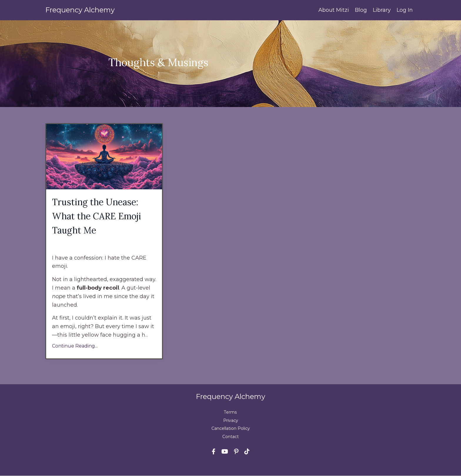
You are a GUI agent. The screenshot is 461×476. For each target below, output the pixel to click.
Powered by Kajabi (230, 461)
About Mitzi (334, 10)
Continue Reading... (75, 346)
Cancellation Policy (231, 428)
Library (382, 10)
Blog (361, 10)
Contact (230, 437)
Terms (231, 412)
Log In (405, 10)
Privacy (231, 420)
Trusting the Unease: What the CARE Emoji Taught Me (97, 216)
